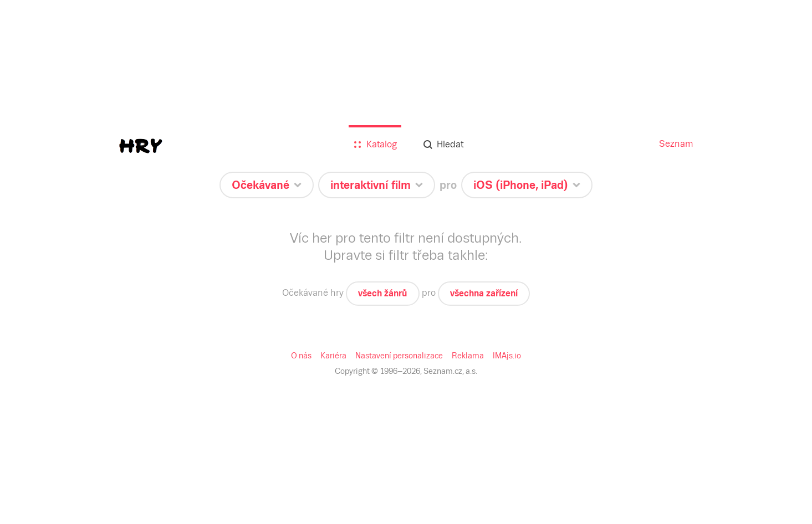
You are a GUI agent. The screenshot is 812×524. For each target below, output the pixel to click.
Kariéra (333, 356)
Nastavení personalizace (399, 356)
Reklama (468, 356)
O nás (301, 356)
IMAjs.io (507, 356)
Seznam (676, 144)
